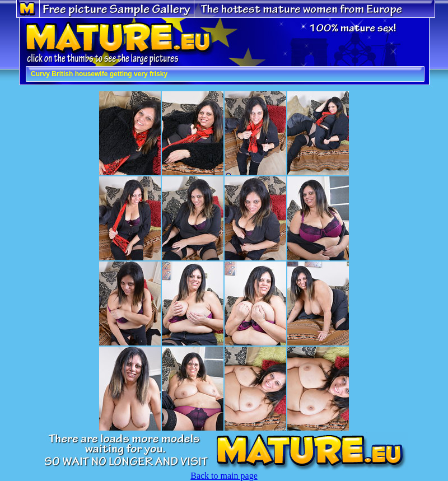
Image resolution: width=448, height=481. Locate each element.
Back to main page (224, 476)
